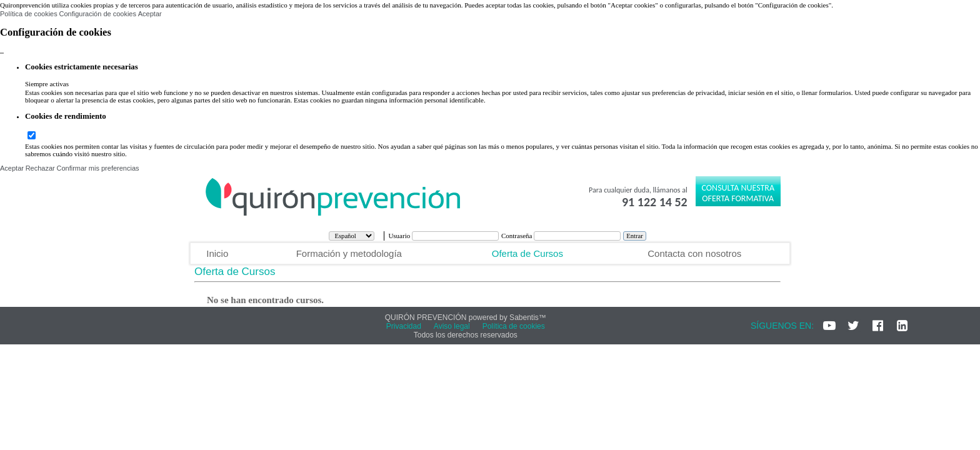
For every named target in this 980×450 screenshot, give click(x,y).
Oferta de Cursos (527, 253)
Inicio (217, 253)
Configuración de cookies (97, 14)
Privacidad (404, 326)
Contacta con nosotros (694, 253)
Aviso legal (452, 326)
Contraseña (517, 236)
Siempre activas (47, 84)
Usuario (400, 236)
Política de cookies (29, 14)
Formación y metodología (349, 253)
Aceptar (150, 14)
